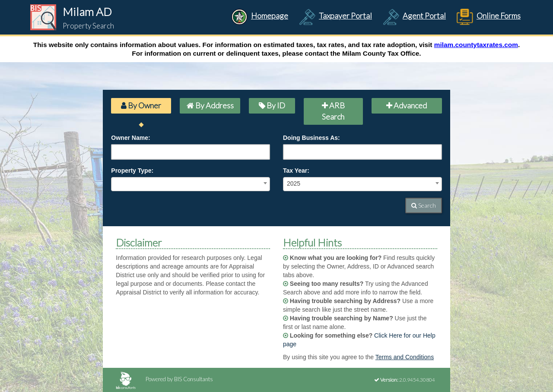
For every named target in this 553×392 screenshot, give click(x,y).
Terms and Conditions (405, 357)
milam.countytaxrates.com (476, 45)
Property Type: (132, 171)
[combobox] (191, 184)
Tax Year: (296, 171)
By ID (272, 105)
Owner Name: (130, 138)
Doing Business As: (311, 138)
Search (424, 205)
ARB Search (333, 111)
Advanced (407, 105)
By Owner (141, 105)
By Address (210, 105)
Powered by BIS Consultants (164, 379)
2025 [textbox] (294, 183)
